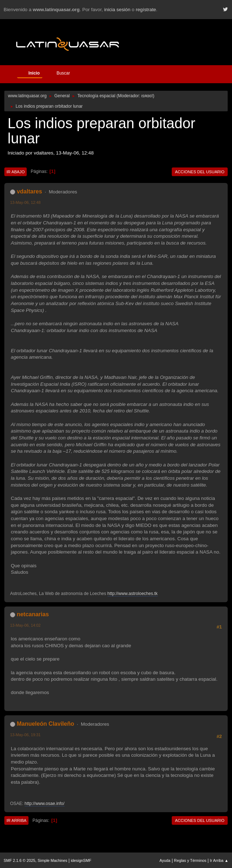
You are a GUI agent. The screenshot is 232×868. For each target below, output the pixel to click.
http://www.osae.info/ (45, 804)
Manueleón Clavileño (45, 724)
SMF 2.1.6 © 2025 (19, 860)
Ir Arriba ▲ (219, 860)
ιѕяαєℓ (147, 96)
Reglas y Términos (190, 860)
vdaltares (29, 191)
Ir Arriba (16, 820)
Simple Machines (52, 860)
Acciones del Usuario (200, 172)
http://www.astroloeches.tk (133, 594)
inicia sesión (117, 10)
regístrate (146, 10)
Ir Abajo (16, 172)
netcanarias (33, 614)
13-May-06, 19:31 (25, 735)
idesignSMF (81, 860)
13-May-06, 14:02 (25, 625)
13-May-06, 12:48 (25, 202)
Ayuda (165, 860)
